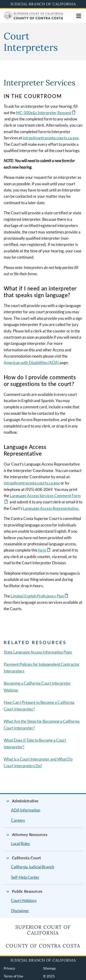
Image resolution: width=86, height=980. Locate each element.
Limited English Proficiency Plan (37, 596)
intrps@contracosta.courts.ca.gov (51, 138)
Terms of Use (13, 976)
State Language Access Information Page (38, 652)
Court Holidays (24, 901)
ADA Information (26, 810)
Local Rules (20, 844)
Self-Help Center (25, 877)
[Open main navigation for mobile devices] (79, 16)
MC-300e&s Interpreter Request (44, 113)
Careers (18, 820)
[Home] (33, 19)
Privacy (9, 968)
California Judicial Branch (33, 867)
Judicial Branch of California (43, 4)
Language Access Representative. (51, 508)
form (42, 550)
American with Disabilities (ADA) (31, 363)
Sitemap (49, 968)
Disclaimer (20, 911)
